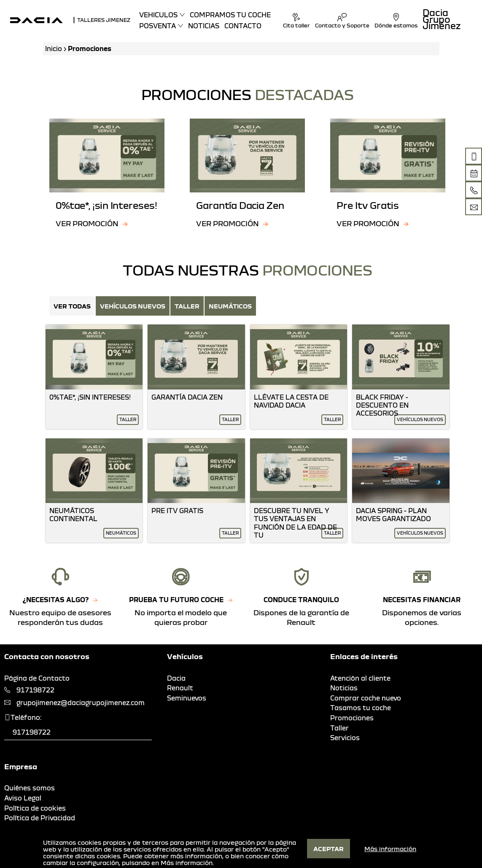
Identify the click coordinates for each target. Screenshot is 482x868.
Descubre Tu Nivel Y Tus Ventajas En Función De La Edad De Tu (295, 523)
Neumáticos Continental (73, 515)
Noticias (204, 26)
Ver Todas (72, 306)
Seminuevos (187, 698)
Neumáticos (230, 306)
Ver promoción (87, 223)
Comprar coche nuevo (366, 698)
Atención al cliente (360, 678)
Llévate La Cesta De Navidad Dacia (291, 401)
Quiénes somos (30, 788)
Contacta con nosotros (47, 656)
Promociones (352, 718)
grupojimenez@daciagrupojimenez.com (81, 703)
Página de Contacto (37, 678)
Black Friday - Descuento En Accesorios (382, 405)
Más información (187, 863)
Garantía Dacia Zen (187, 397)
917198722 (35, 690)
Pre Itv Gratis (177, 511)
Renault (180, 688)
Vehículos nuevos (133, 306)
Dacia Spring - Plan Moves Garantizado (393, 515)
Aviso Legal (23, 798)
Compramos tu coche (230, 15)
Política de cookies (35, 808)
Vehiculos (158, 15)
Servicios (345, 738)
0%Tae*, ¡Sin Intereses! (90, 397)
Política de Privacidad (40, 818)
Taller (187, 306)
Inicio (54, 49)
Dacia (176, 678)
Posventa (158, 26)
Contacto (243, 26)
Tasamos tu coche (361, 708)
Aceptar (329, 849)
